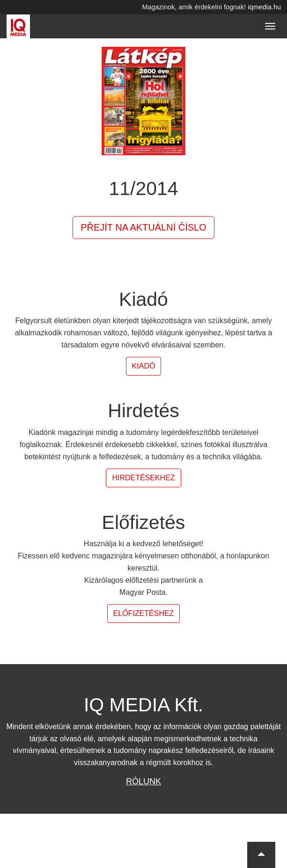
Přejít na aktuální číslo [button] (143, 227)
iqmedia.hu (265, 7)
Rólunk (143, 781)
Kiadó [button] (144, 366)
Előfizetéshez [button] (144, 613)
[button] (261, 855)
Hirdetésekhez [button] (143, 478)
